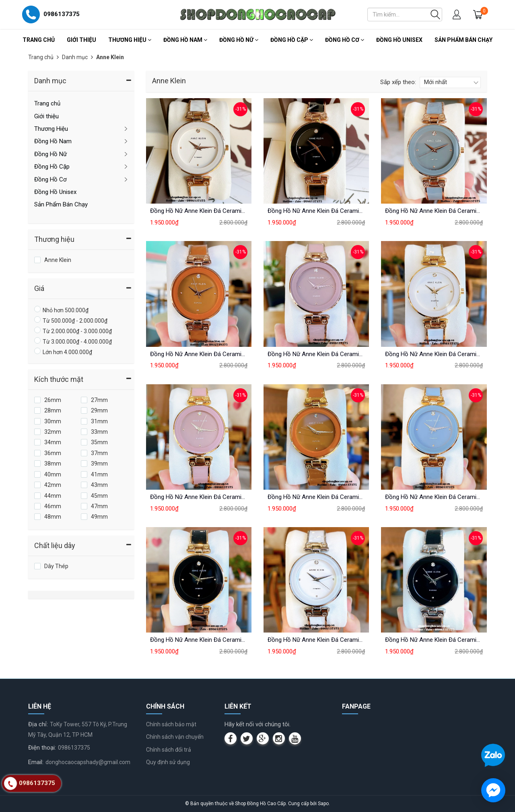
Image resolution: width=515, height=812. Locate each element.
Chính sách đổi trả (169, 750)
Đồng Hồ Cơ (345, 40)
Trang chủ (39, 40)
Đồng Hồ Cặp (292, 40)
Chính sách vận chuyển (175, 737)
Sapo (323, 804)
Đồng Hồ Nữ (239, 40)
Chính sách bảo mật (171, 724)
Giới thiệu (81, 40)
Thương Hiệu (130, 40)
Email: (36, 762)
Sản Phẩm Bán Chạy (463, 40)
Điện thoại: (42, 748)
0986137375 (74, 748)
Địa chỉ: (38, 724)
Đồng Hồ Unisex (399, 40)
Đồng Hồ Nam (185, 40)
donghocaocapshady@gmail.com (88, 762)
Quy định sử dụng (168, 762)
